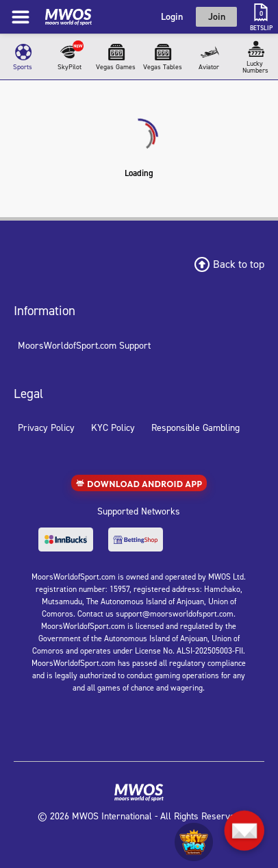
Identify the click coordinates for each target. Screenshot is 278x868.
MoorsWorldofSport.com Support (84, 346)
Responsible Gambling (195, 428)
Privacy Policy (46, 428)
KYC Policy (113, 428)
